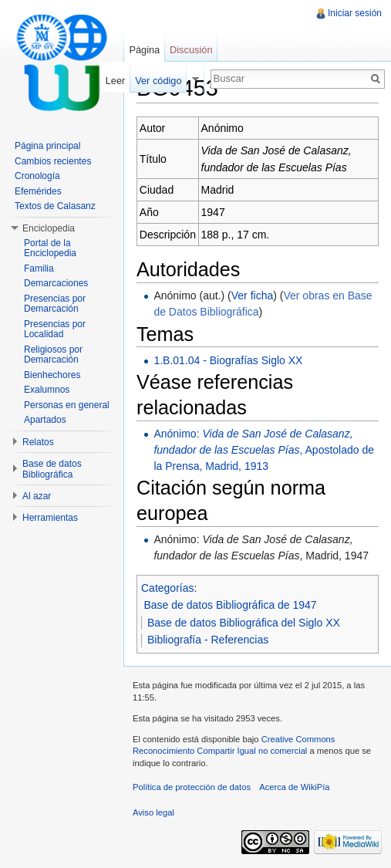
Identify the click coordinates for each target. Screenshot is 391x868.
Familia (39, 269)
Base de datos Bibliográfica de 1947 (231, 605)
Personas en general (67, 405)
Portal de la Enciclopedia (50, 248)
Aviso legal (153, 812)
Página (144, 50)
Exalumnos (47, 390)
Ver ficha (252, 296)
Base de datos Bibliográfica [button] (52, 469)
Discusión (191, 50)
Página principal (47, 146)
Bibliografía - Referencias (208, 640)
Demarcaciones (56, 283)
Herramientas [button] (50, 518)
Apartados (45, 420)
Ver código (158, 81)
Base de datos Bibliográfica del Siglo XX (244, 623)
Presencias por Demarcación (55, 304)
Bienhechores (52, 375)
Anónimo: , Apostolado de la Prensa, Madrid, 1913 (264, 450)
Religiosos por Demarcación (53, 355)
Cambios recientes (53, 161)
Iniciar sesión (355, 13)
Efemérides (38, 191)
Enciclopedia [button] (49, 228)
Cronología (37, 176)
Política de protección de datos (192, 787)
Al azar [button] (37, 496)
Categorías (167, 588)
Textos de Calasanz (55, 206)
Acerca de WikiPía (294, 787)
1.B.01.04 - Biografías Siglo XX (228, 360)
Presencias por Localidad (55, 329)
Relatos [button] (38, 442)
